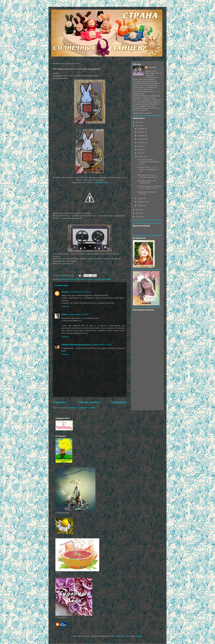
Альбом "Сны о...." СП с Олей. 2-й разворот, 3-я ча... (148, 169)
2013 (138, 210)
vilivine (64, 314)
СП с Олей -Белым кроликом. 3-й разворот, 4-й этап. (149, 162)
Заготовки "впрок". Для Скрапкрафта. (147, 182)
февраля (142, 202)
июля (140, 146)
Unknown (65, 292)
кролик (77, 279)
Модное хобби (86, 279)
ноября (141, 132)
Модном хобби (102, 182)
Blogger (139, 636)
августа (141, 143)
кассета (70, 279)
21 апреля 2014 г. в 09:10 (80, 292)
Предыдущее (119, 402)
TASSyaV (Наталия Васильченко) (76, 345)
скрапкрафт (107, 279)
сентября (142, 139)
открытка (97, 279)
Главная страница (89, 402)
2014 (138, 126)
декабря (141, 129)
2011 (138, 217)
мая (140, 153)
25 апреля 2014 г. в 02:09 (101, 345)
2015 (138, 122)
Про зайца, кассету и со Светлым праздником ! (148, 176)
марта (141, 198)
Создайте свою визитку (141, 233)
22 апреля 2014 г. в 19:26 (78, 314)
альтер (63, 279)
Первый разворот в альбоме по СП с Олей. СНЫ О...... (149, 187)
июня (140, 150)
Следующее (60, 402)
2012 (138, 213)
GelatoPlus (121, 636)
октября (141, 136)
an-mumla (152, 67)
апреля (141, 157)
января (141, 205)
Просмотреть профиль (142, 113)
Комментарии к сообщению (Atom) (81, 408)
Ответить (65, 306)
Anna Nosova (137, 229)
